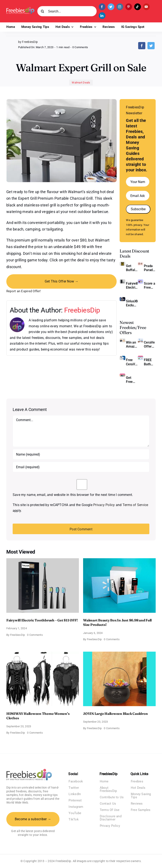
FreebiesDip (82, 310)
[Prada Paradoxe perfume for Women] (140, 263)
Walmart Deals (81, 83)
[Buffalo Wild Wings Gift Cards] (122, 263)
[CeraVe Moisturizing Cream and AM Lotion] (140, 340)
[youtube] (146, 7)
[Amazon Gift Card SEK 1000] (122, 340)
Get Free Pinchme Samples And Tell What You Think (132, 380)
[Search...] (67, 11)
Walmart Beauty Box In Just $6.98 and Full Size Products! (117, 622)
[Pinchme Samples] (122, 375)
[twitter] (111, 7)
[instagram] (120, 7)
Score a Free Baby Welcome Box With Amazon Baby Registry (150, 285)
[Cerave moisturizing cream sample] (122, 357)
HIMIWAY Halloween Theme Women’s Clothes (38, 716)
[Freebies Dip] (20, 8)
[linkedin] (102, 16)
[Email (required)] (81, 467)
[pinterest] (129, 7)
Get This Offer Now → (62, 281)
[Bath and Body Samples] (140, 357)
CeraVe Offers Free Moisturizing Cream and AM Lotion (150, 344)
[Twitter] (151, 46)
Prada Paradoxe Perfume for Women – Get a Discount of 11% (150, 268)
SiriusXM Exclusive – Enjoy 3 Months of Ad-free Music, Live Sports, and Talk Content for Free (132, 303)
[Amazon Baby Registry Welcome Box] (140, 281)
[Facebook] (142, 46)
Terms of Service (135, 505)
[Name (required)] (81, 454)
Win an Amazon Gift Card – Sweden (132, 344)
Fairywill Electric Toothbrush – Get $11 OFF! (132, 285)
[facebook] (102, 7)
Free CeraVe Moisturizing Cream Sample (132, 362)
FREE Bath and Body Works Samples (150, 362)
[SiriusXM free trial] (122, 299)
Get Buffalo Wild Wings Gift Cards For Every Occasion (132, 268)
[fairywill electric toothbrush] (122, 281)
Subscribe (138, 209)
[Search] (42, 11)
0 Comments (80, 47)
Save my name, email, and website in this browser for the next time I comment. (73, 495)
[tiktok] (138, 7)
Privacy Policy (104, 505)
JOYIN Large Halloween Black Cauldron (115, 714)
